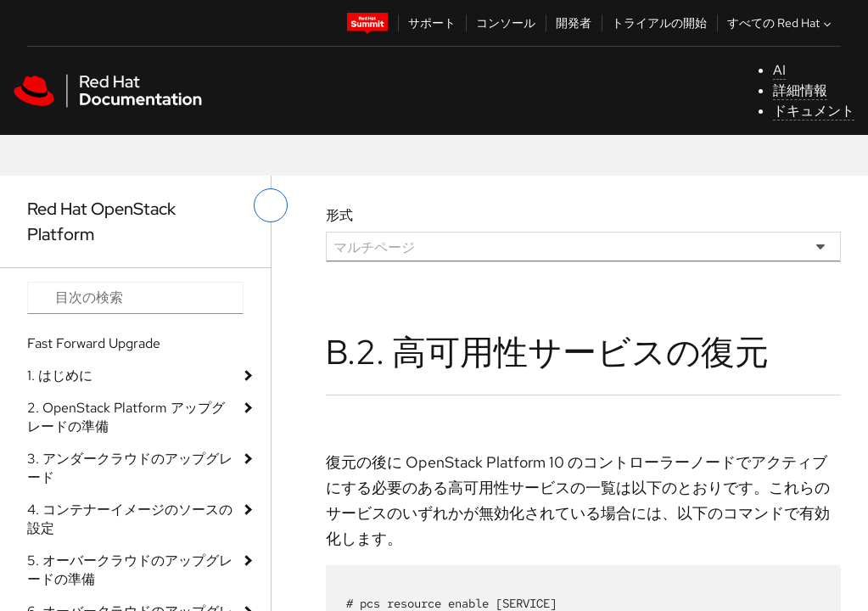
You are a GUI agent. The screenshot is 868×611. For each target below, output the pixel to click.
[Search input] (135, 298)
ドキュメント (814, 111)
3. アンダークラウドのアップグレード (130, 468)
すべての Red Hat (781, 23)
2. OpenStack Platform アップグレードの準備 (126, 417)
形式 (339, 215)
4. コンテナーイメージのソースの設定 (130, 519)
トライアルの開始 (659, 23)
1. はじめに (60, 376)
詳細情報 (800, 90)
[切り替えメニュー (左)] (271, 205)
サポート (432, 23)
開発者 (574, 23)
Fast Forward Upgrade (94, 343)
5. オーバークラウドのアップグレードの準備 (130, 570)
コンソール (506, 23)
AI (779, 70)
